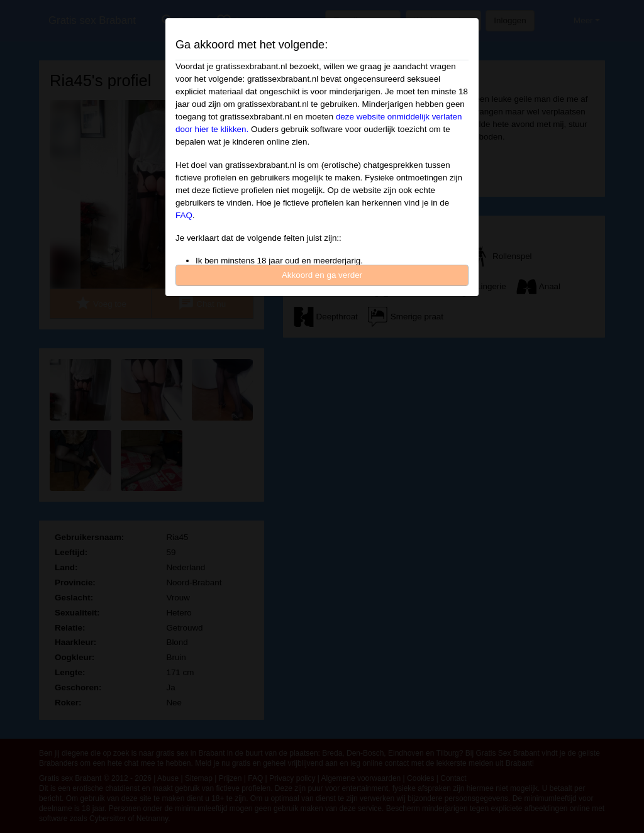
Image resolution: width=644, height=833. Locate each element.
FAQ (184, 215)
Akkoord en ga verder (322, 275)
